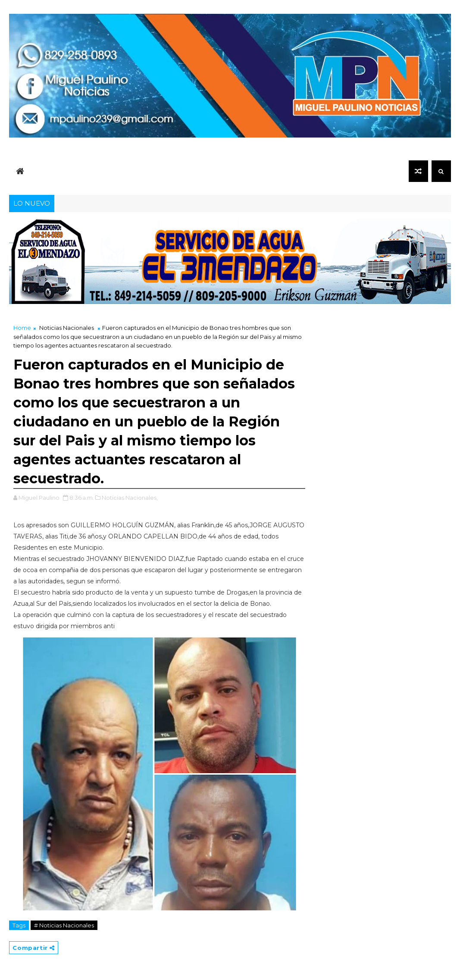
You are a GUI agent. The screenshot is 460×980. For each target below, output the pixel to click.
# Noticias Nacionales (64, 925)
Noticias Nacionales (67, 328)
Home (22, 328)
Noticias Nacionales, (130, 498)
